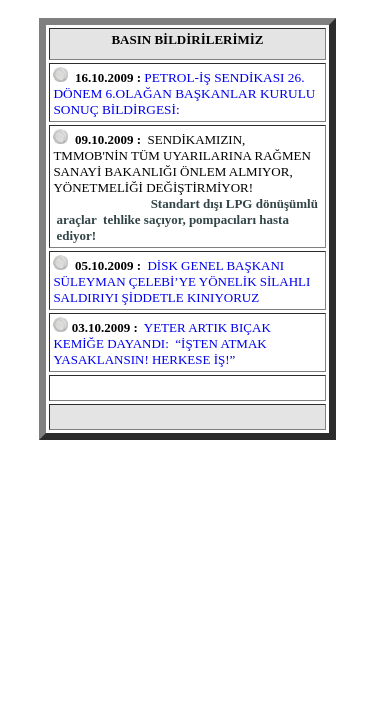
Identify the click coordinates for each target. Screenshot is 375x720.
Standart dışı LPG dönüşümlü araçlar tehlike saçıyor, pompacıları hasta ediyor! (187, 219)
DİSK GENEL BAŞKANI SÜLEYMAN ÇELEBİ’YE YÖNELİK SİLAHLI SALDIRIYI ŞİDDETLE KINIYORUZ (181, 281)
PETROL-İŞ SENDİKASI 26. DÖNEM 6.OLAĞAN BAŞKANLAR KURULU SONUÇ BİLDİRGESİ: (184, 93)
